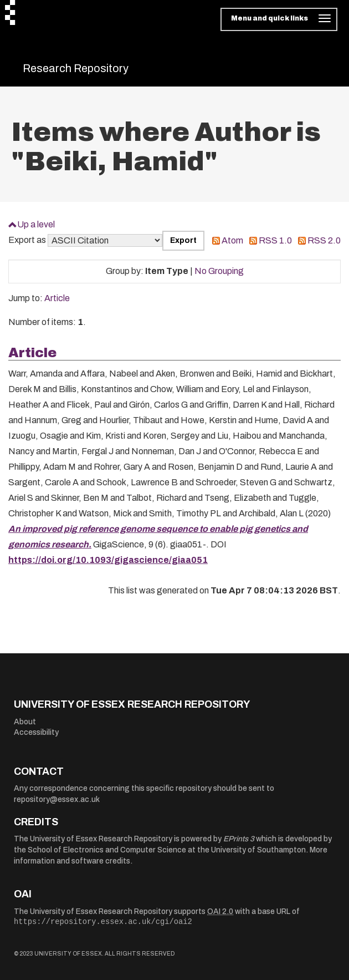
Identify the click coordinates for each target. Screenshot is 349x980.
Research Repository (76, 68)
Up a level (36, 224)
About (25, 722)
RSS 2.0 (324, 240)
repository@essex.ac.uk (57, 799)
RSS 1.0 (275, 240)
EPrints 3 (239, 839)
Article (57, 298)
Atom (232, 240)
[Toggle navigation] (279, 19)
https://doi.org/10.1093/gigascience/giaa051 (108, 560)
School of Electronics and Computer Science (107, 850)
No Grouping (219, 271)
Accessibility (36, 732)
